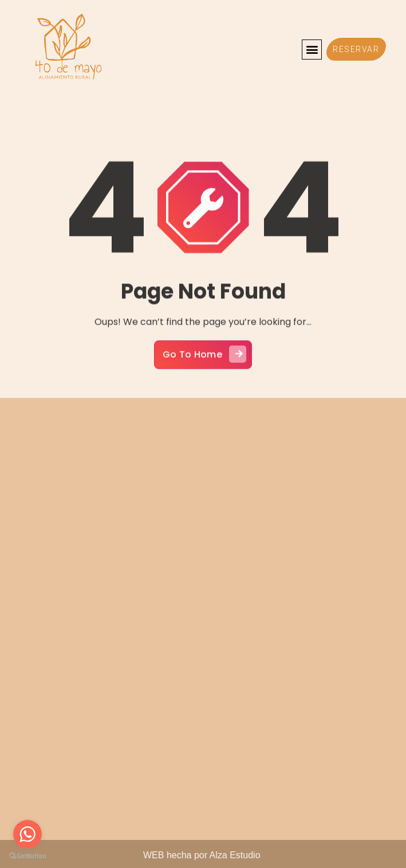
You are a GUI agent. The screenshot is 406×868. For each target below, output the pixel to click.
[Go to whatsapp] (27, 834)
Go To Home (204, 365)
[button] (312, 50)
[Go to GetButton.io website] (27, 856)
